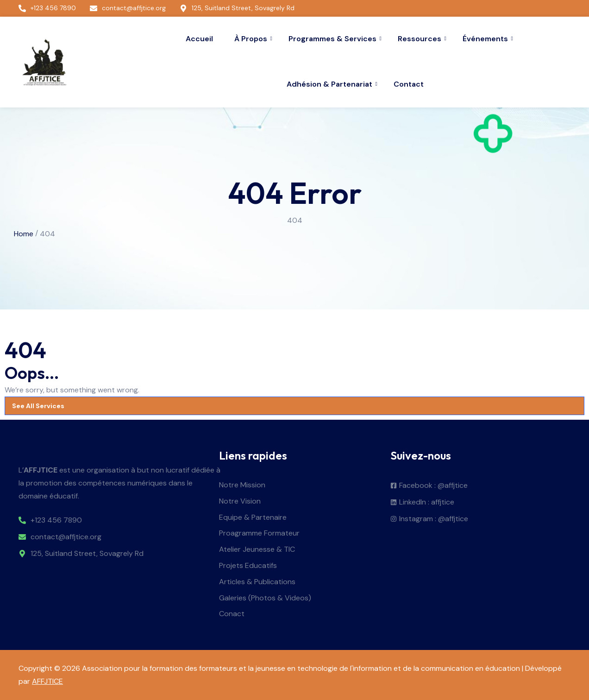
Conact (232, 614)
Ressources (421, 39)
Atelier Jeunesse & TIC (257, 550)
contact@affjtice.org (66, 537)
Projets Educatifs (248, 566)
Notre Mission (242, 485)
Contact (409, 84)
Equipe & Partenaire (253, 518)
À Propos (252, 39)
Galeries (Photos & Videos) (265, 598)
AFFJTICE (47, 681)
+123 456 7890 (56, 520)
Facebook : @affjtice (433, 486)
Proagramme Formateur (259, 533)
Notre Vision (240, 501)
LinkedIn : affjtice (427, 502)
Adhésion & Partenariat (331, 84)
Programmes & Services (334, 39)
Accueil (199, 39)
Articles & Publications (257, 582)
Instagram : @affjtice (434, 519)
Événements (486, 39)
